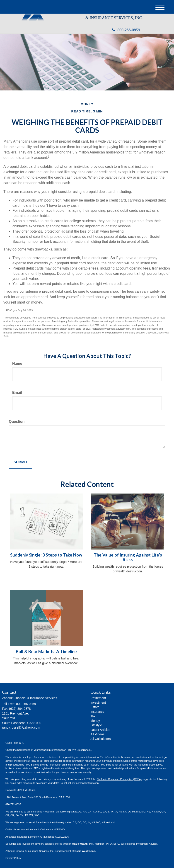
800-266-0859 (126, 30)
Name (17, 363)
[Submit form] (21, 462)
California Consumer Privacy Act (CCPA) (119, 779)
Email (17, 393)
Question (17, 422)
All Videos (97, 734)
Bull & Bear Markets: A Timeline (46, 652)
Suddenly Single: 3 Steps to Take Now (46, 555)
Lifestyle (96, 725)
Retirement (98, 698)
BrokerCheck (84, 750)
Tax (93, 716)
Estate (95, 707)
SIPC (116, 844)
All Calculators (100, 739)
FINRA (108, 844)
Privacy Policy (13, 858)
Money (95, 721)
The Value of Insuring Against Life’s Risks (128, 557)
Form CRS (18, 743)
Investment (98, 703)
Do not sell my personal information (79, 783)
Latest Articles (100, 730)
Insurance (97, 712)
